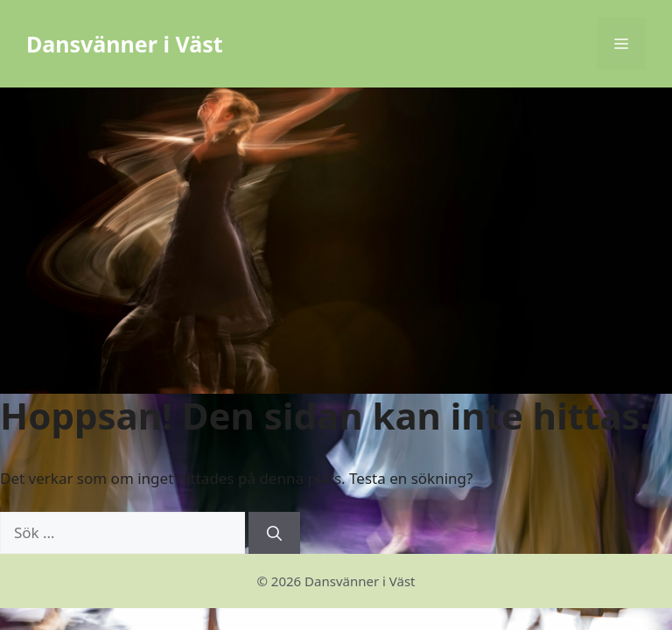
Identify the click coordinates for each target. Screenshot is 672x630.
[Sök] (274, 533)
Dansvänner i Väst (125, 44)
